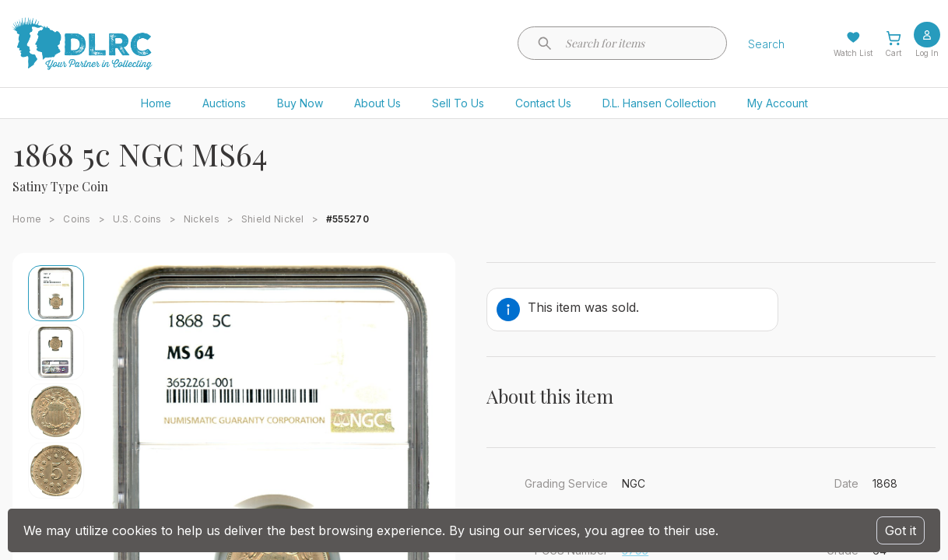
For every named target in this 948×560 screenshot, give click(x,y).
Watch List (853, 53)
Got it (901, 530)
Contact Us (543, 103)
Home (156, 103)
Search (766, 44)
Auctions (224, 103)
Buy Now (300, 103)
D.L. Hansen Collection (659, 103)
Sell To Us (458, 103)
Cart (893, 53)
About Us (377, 103)
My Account (778, 103)
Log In (927, 53)
